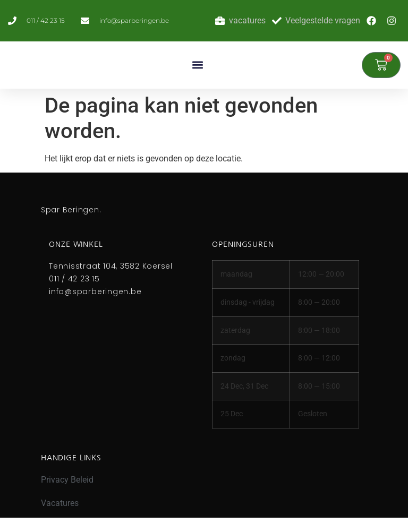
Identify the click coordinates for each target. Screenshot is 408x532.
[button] (197, 65)
